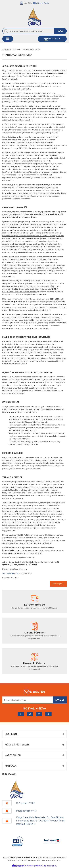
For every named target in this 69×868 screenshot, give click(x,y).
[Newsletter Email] (34, 700)
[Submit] (60, 700)
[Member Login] (21, 3)
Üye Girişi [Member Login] (28, 3)
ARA (61, 31)
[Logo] (34, 17)
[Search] (34, 31)
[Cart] (52, 39)
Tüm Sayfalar (58, 584)
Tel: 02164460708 (10, 573)
